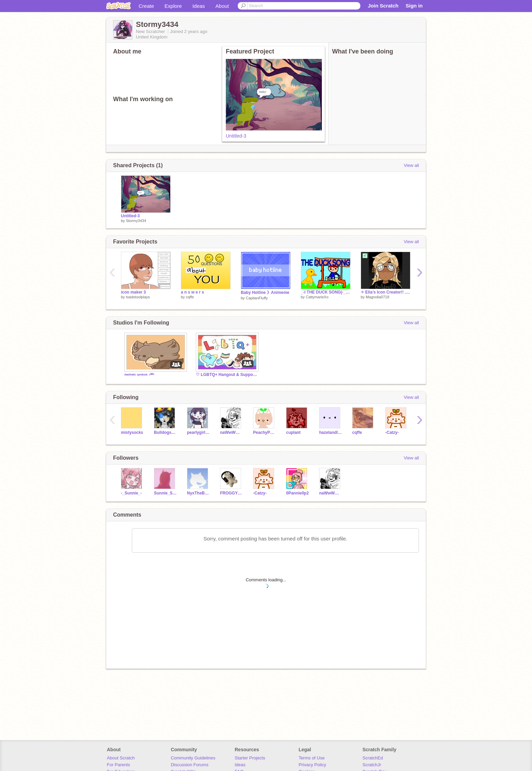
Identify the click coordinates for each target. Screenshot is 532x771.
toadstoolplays (138, 297)
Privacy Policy (312, 765)
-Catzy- (392, 432)
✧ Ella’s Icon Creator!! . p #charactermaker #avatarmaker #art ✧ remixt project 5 (386, 292)
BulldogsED (165, 432)
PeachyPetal (264, 432)
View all (411, 165)
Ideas (199, 6)
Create (146, 6)
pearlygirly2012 (198, 432)
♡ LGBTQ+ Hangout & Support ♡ (226, 375)
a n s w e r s (192, 292)
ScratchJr (372, 765)
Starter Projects (250, 758)
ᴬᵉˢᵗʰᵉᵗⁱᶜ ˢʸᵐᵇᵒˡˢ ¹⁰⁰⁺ (139, 375)
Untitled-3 (236, 136)
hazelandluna (331, 432)
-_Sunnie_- (131, 493)
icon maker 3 (133, 292)
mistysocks (132, 432)
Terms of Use (312, 758)
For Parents (119, 765)
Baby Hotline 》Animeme (265, 293)
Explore (173, 6)
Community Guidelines (193, 758)
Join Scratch (383, 6)
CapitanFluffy (257, 298)
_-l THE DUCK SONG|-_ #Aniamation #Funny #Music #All (326, 292)
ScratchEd (373, 758)
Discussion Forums (190, 765)
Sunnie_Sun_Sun (165, 493)
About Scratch (121, 758)
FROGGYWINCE (231, 493)
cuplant (293, 432)
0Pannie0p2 (298, 493)
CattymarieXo (317, 297)
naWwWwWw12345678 (231, 432)
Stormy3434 (136, 221)
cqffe (190, 297)
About (222, 6)
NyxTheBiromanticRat (198, 493)
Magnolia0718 (378, 297)
